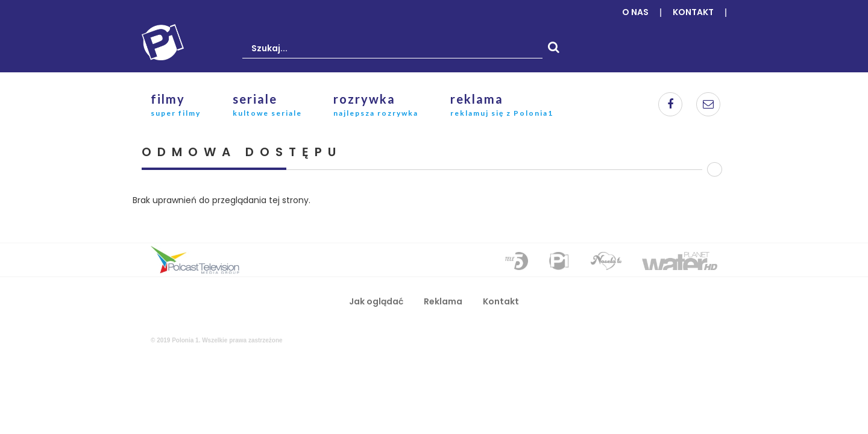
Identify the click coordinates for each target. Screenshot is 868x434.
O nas (635, 12)
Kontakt (693, 12)
